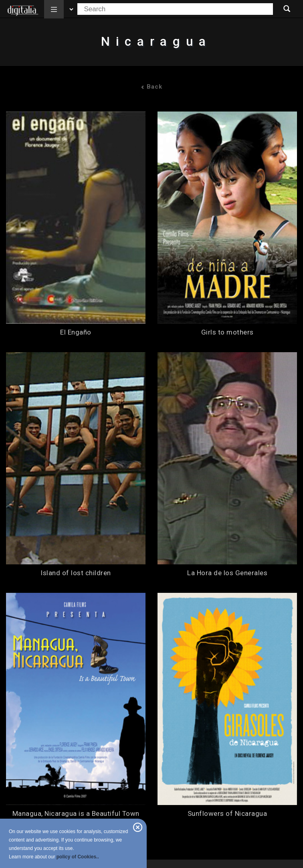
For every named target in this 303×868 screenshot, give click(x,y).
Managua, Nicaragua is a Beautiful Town (76, 814)
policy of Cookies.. (78, 857)
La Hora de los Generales (227, 573)
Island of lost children (76, 573)
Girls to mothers (227, 332)
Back (151, 87)
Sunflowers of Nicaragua (227, 814)
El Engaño (76, 332)
